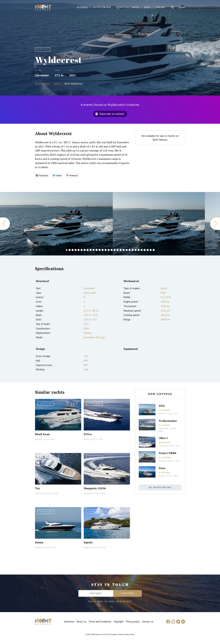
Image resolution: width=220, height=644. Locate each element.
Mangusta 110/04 (95, 488)
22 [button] (130, 250)
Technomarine (168, 421)
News (147, 7)
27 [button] (145, 250)
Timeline (160, 7)
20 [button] (124, 250)
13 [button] (103, 250)
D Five (88, 434)
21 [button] (127, 250)
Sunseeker (42, 75)
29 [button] (151, 250)
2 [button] (70, 250)
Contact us (148, 622)
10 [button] (94, 250)
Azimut (87, 439)
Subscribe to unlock (112, 114)
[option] (159, 224)
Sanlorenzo (88, 547)
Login (182, 7)
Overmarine (40, 493)
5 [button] (79, 250)
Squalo (88, 542)
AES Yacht (163, 461)
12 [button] (100, 250)
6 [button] (82, 250)
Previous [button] (5, 224)
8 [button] (88, 250)
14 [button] (106, 250)
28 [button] (148, 250)
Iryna (162, 468)
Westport (39, 439)
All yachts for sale (160, 487)
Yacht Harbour (43, 8)
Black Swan (42, 434)
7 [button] (85, 250)
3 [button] (73, 250)
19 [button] (121, 250)
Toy (37, 488)
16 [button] (112, 250)
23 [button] (133, 250)
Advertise (69, 622)
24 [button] (136, 250)
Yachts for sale (102, 7)
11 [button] (97, 250)
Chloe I (163, 438)
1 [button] (67, 250)
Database (82, 7)
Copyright (119, 622)
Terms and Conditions (100, 622)
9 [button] (91, 250)
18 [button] (118, 250)
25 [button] (139, 250)
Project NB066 (167, 453)
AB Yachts (39, 547)
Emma (39, 542)
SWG (162, 406)
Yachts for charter (128, 7)
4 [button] (76, 250)
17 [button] (115, 250)
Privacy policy (133, 622)
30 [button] (154, 250)
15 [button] (109, 250)
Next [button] (215, 224)
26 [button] (142, 250)
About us (81, 622)
